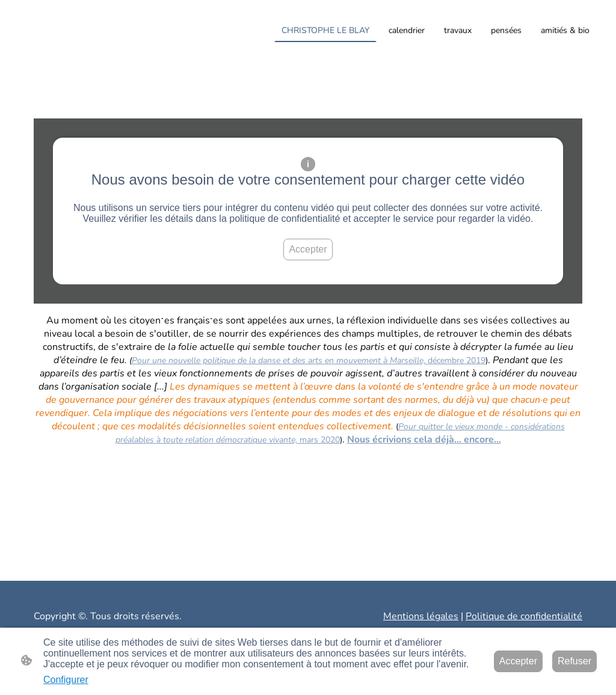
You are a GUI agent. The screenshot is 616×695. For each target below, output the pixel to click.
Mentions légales (421, 616)
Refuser (574, 661)
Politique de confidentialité (524, 616)
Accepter (308, 249)
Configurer (66, 680)
